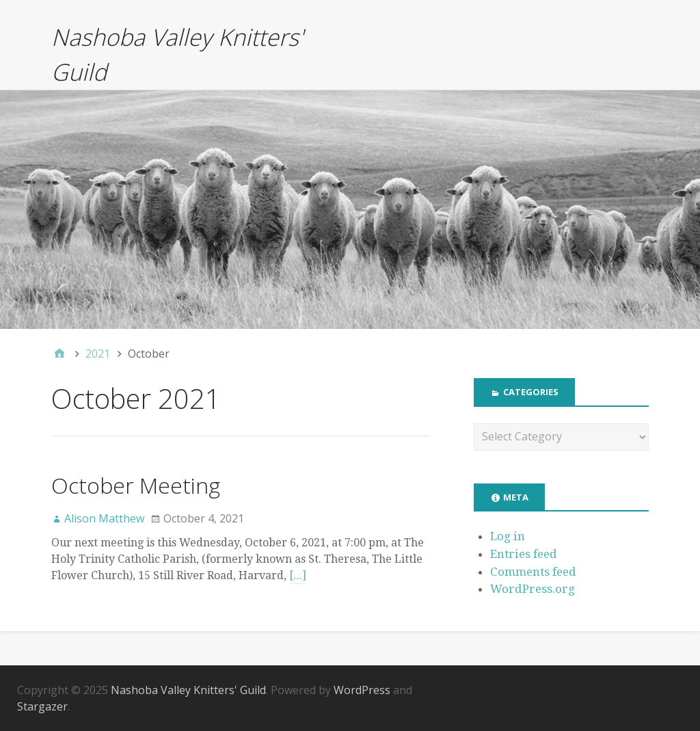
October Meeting (136, 485)
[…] (298, 575)
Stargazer (42, 706)
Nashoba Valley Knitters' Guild (188, 690)
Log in (508, 536)
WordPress (362, 690)
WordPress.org (533, 589)
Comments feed (533, 572)
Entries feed (524, 554)
